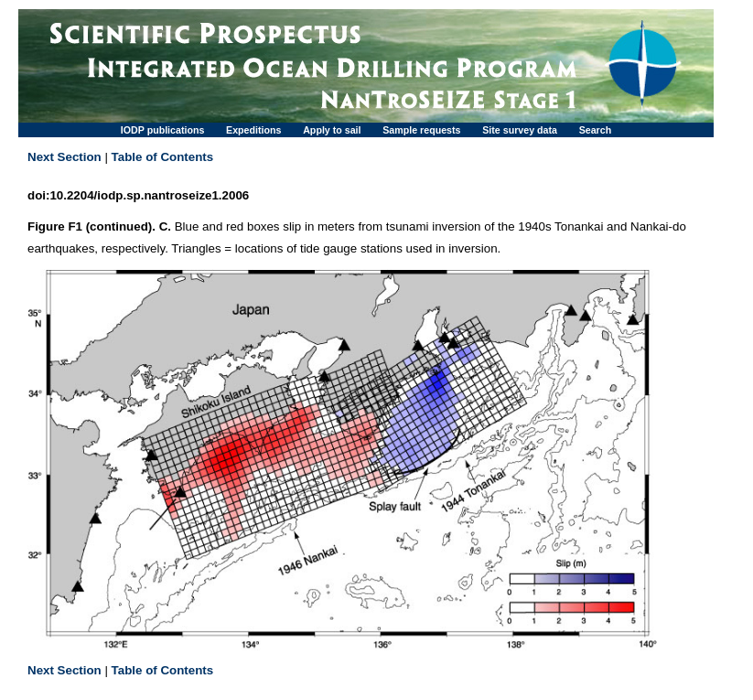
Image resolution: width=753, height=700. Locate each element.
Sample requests (421, 130)
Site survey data (520, 130)
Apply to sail (332, 130)
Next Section (65, 157)
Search (596, 130)
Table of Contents (163, 157)
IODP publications (163, 130)
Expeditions (253, 130)
